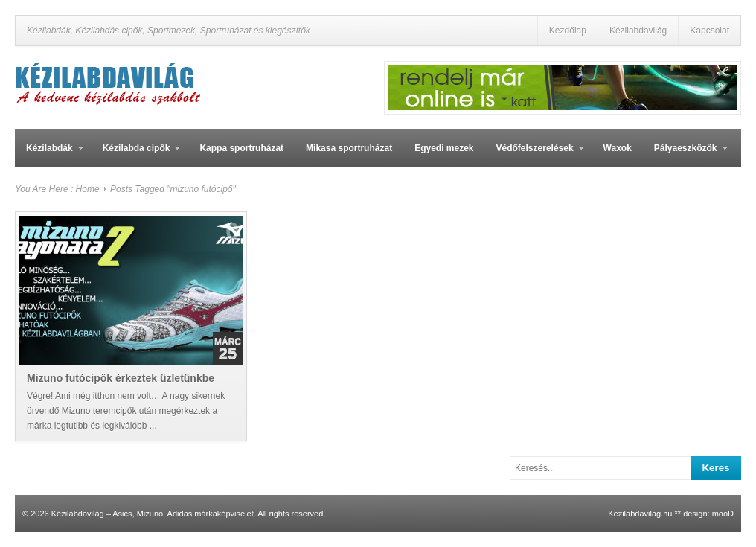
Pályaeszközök (685, 155)
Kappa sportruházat (241, 148)
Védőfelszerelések (535, 155)
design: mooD (708, 514)
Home (88, 189)
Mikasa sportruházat (349, 148)
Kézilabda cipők (136, 155)
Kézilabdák (49, 155)
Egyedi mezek (444, 148)
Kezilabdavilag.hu (640, 514)
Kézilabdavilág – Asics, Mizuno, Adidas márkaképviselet (153, 514)
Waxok (618, 148)
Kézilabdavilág (638, 31)
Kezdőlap (568, 31)
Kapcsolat (709, 31)
